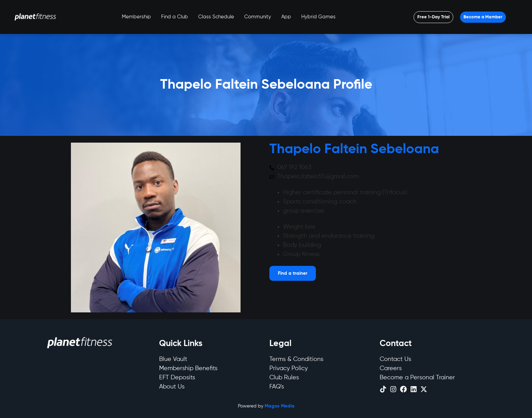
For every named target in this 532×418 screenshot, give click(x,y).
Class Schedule (216, 17)
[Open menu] (433, 17)
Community (258, 17)
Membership (136, 17)
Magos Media (280, 406)
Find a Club (175, 17)
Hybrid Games (318, 17)
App (286, 17)
